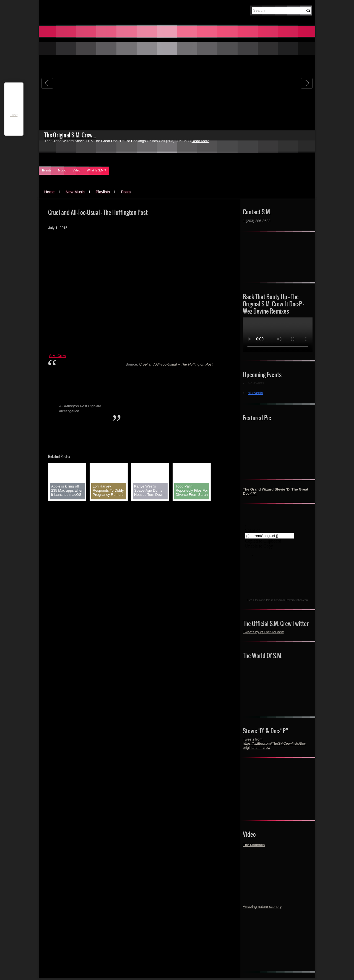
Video (76, 170)
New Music (75, 192)
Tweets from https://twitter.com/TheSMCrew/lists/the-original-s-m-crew (274, 743)
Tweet (14, 115)
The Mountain (254, 845)
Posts (126, 192)
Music (62, 170)
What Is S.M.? (96, 170)
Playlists (103, 192)
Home (49, 192)
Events (47, 170)
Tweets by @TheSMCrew (263, 632)
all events (255, 393)
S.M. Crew (58, 356)
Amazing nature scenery (262, 907)
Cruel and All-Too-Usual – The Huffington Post (176, 364)
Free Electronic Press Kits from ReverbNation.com (278, 600)
